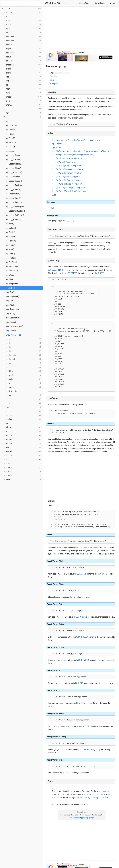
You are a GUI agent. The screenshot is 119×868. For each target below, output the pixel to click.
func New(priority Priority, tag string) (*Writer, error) (73, 155)
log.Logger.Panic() (13, 177)
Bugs (54, 195)
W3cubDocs (51, 3)
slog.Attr (9, 301)
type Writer (56, 147)
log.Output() (11, 228)
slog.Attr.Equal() (13, 305)
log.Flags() (10, 147)
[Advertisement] (81, 30)
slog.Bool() (10, 314)
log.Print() (10, 249)
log (7, 121)
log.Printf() (10, 254)
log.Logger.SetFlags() (15, 207)
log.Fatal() (10, 134)
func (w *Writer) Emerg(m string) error (68, 173)
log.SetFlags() (12, 262)
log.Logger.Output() (14, 172)
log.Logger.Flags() (13, 168)
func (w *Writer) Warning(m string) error (68, 188)
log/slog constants (14, 284)
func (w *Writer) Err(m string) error (66, 177)
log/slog (9, 279)
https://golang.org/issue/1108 (95, 798)
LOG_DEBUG (83, 637)
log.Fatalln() (11, 142)
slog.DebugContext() (14, 326)
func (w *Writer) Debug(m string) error (68, 169)
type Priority (57, 144)
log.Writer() (11, 275)
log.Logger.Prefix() (13, 190)
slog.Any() (10, 292)
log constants (12, 125)
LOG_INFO (80, 703)
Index (52, 80)
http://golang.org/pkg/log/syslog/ (82, 818)
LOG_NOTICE (84, 726)
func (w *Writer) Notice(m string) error (68, 184)
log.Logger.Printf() (13, 198)
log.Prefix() (10, 245)
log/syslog (10, 288)
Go (60, 3)
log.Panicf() (11, 237)
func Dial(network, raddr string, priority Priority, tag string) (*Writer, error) (82, 151)
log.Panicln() (11, 241)
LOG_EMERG (72, 273)
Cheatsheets (100, 3)
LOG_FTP (63, 270)
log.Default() (11, 130)
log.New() (10, 224)
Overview (53, 76)
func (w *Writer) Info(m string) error (67, 180)
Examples (54, 84)
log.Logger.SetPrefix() (15, 215)
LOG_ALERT (53, 270)
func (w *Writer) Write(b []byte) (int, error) (69, 191)
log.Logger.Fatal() (13, 155)
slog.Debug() (11, 322)
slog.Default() (12, 331)
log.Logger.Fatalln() (14, 164)
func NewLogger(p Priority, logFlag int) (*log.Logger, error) (76, 140)
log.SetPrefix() (12, 271)
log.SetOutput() (12, 266)
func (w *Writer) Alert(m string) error (67, 158)
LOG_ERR (79, 683)
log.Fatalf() (10, 138)
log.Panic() (10, 232)
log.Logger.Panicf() (14, 181)
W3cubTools (84, 3)
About (113, 3)
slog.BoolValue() (13, 318)
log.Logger (10, 151)
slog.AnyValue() (12, 296)
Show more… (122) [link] (14, 335)
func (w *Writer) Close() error (64, 162)
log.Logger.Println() (14, 202)
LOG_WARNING (86, 749)
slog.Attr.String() (13, 309)
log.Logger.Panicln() (14, 185)
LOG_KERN (100, 273)
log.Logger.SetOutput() (15, 211)
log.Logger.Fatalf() (13, 160)
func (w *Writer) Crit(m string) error (66, 166)
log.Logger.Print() (13, 194)
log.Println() (11, 258)
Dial (52, 208)
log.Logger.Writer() (14, 219)
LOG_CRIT (80, 617)
